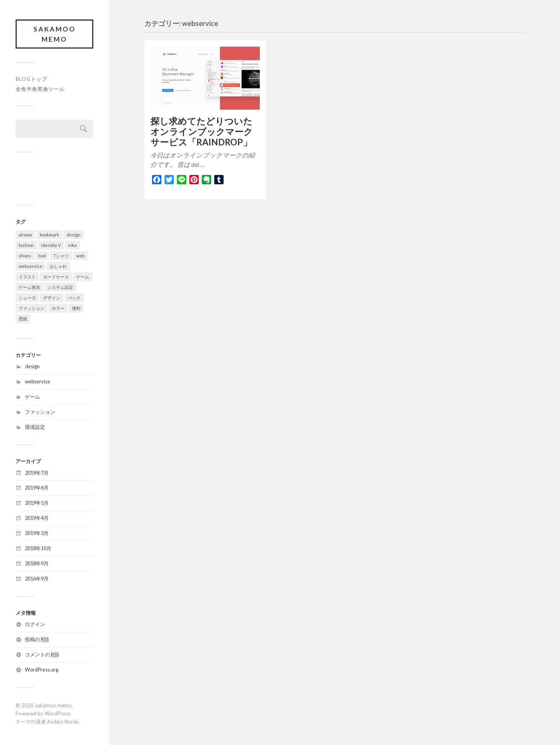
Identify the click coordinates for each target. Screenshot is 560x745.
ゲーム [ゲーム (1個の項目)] (83, 277)
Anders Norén (63, 722)
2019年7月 (37, 473)
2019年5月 (37, 503)
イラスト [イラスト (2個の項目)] (27, 277)
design (32, 366)
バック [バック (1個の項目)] (74, 298)
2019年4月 (37, 518)
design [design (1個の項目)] (73, 235)
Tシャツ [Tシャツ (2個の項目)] (61, 256)
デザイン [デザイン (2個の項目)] (52, 298)
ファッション (40, 412)
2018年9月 (37, 563)
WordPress (57, 714)
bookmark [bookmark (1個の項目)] (49, 235)
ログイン (35, 624)
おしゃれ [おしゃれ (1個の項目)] (58, 266)
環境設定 (35, 427)
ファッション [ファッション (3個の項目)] (31, 308)
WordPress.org (42, 670)
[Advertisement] (107, 178)
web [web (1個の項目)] (80, 256)
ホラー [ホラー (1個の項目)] (58, 308)
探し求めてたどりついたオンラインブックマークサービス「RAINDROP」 (202, 132)
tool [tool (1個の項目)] (42, 256)
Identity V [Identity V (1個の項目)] (51, 245)
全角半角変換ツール (40, 89)
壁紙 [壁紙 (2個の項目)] (23, 319)
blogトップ (31, 79)
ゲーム (32, 397)
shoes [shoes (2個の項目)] (25, 256)
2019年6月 (37, 488)
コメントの (42, 654)
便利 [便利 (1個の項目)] (76, 308)
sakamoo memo (55, 34)
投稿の (37, 639)
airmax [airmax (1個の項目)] (25, 235)
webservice (38, 381)
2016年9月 (37, 579)
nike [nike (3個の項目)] (73, 245)
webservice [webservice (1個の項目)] (31, 266)
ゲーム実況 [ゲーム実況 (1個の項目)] (29, 287)
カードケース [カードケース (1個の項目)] (56, 277)
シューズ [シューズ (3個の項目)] (27, 298)
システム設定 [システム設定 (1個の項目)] (60, 287)
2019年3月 (37, 533)
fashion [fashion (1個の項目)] (26, 245)
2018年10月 (38, 548)
